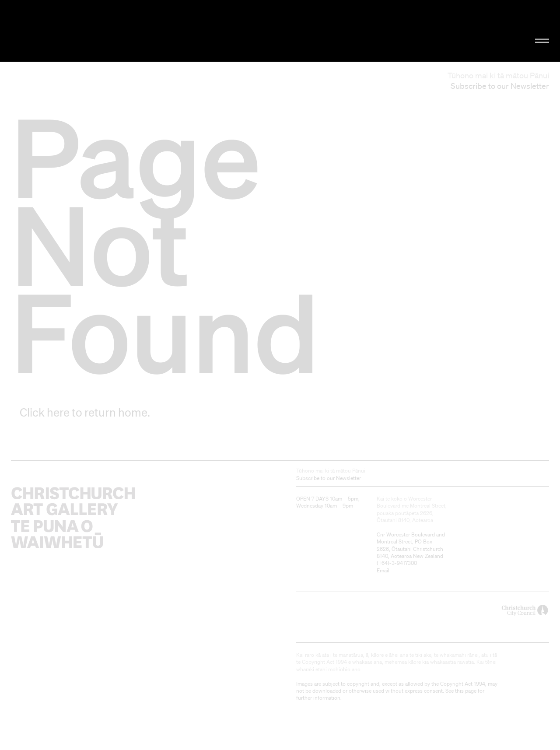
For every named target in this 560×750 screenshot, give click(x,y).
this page (466, 691)
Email (383, 570)
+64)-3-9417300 (398, 563)
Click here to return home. (85, 412)
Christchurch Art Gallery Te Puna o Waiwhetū (94, 31)
